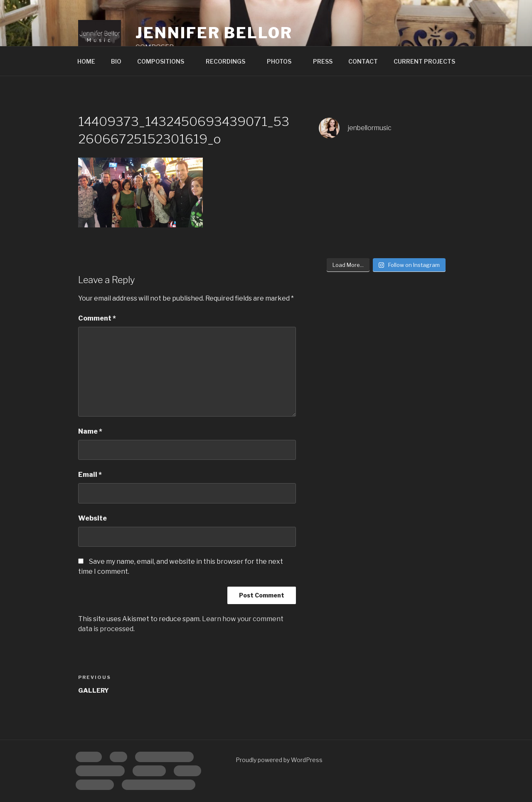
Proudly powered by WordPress (279, 760)
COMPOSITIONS (165, 61)
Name (90, 431)
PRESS (323, 61)
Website (92, 518)
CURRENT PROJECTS (424, 61)
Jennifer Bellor (214, 33)
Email (90, 475)
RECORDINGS (229, 61)
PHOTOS (283, 61)
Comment (97, 318)
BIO (116, 61)
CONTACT (363, 61)
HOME (86, 61)
